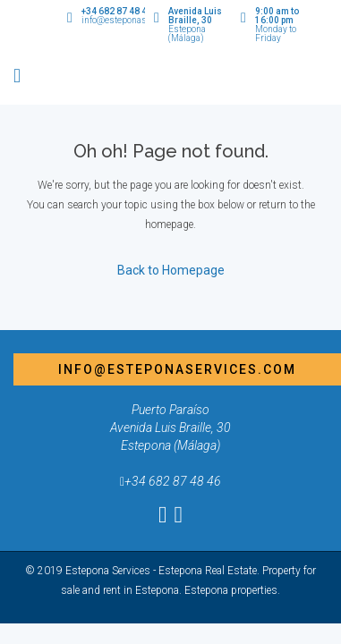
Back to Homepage (171, 270)
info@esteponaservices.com (177, 369)
